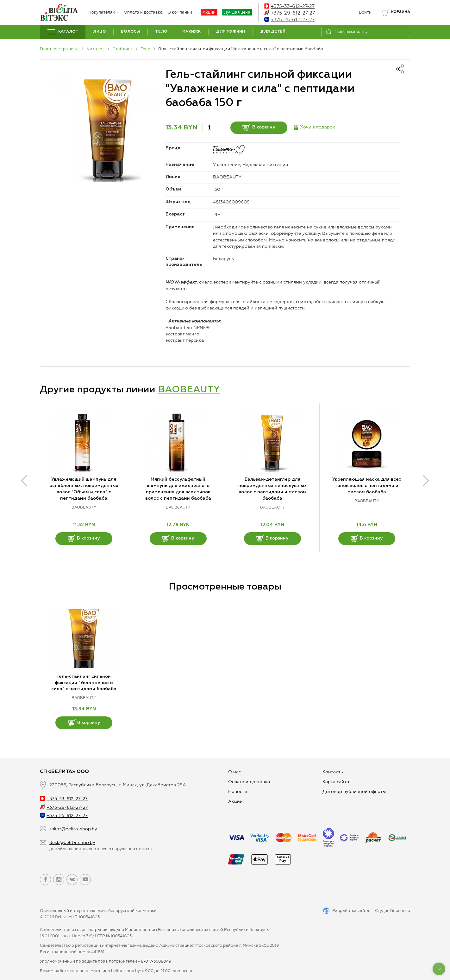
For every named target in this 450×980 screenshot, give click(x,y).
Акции (209, 12)
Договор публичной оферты (354, 792)
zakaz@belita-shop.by (73, 829)
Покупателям (104, 12)
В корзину (259, 128)
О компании (182, 12)
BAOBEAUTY (227, 177)
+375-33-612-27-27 (289, 6)
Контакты (333, 772)
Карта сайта (336, 782)
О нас (234, 772)
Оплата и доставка (143, 12)
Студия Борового (393, 911)
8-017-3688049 (156, 961)
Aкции (235, 801)
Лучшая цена (237, 12)
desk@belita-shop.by (72, 843)
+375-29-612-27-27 (290, 13)
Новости (238, 792)
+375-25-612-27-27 (289, 20)
